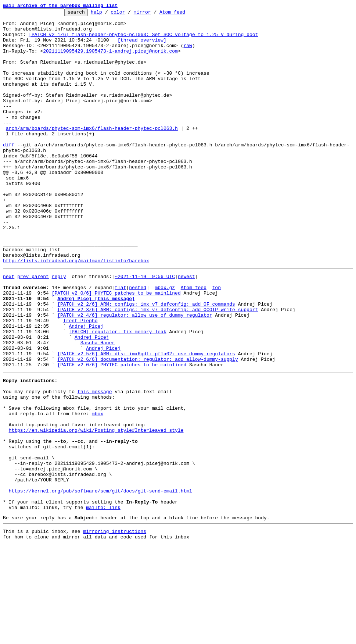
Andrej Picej (86, 388)
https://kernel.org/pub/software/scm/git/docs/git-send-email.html (100, 583)
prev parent (33, 328)
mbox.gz (165, 341)
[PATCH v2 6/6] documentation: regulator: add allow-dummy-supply (148, 427)
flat (120, 341)
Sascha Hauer (98, 408)
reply (59, 328)
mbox (98, 491)
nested (138, 341)
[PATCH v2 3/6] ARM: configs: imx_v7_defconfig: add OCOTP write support (158, 368)
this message (95, 464)
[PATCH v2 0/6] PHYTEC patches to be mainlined (116, 348)
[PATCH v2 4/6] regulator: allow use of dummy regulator (135, 374)
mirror (154, 14)
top (216, 341)
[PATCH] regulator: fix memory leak (117, 394)
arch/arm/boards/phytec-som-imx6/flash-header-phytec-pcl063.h (92, 152)
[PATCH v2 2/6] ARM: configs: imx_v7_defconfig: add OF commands (146, 361)
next (9, 328)
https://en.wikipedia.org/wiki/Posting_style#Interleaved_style (96, 510)
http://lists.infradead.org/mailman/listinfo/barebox (76, 311)
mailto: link (103, 603)
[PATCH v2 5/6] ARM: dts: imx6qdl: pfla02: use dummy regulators (146, 421)
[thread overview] (142, 46)
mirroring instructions (115, 629)
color (129, 14)
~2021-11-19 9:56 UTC (145, 328)
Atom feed (184, 14)
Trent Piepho (80, 381)
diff (9, 172)
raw (188, 53)
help (108, 14)
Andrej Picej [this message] (96, 355)
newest (186, 328)
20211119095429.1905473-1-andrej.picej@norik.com (110, 60)
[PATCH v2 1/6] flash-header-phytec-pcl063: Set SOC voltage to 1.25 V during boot (143, 40)
